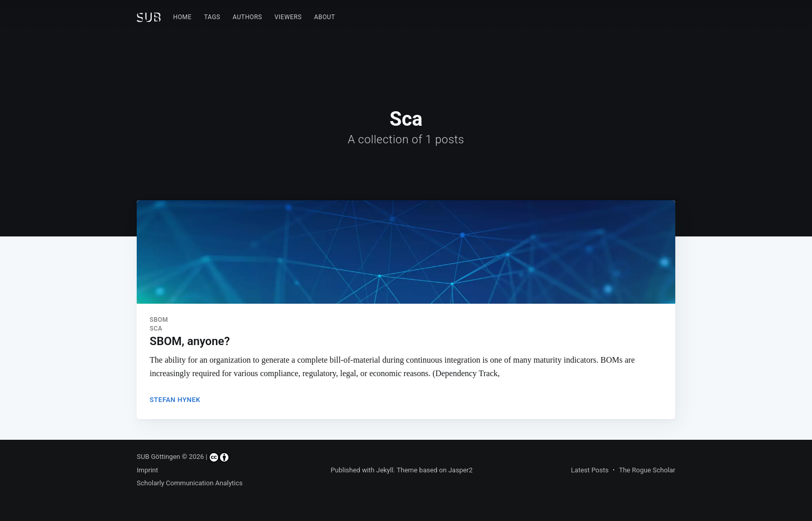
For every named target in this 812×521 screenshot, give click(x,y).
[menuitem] (182, 17)
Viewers (288, 17)
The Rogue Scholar (647, 470)
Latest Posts (590, 470)
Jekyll (385, 470)
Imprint (147, 470)
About (325, 17)
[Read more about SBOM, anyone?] (406, 252)
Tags (212, 17)
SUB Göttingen (158, 457)
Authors (247, 17)
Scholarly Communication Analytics (190, 483)
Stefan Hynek (175, 400)
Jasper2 (461, 470)
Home (182, 17)
